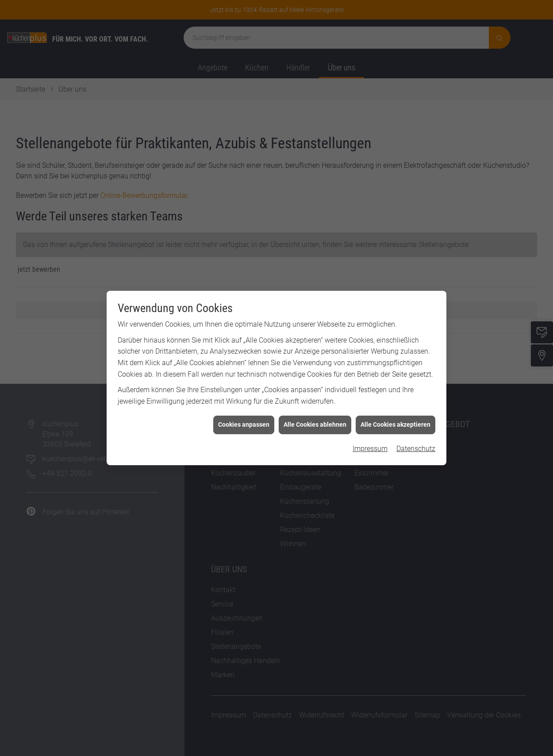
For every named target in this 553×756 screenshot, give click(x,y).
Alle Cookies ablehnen (315, 347)
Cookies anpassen (244, 347)
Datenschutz (416, 371)
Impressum (370, 371)
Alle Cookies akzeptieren (396, 347)
